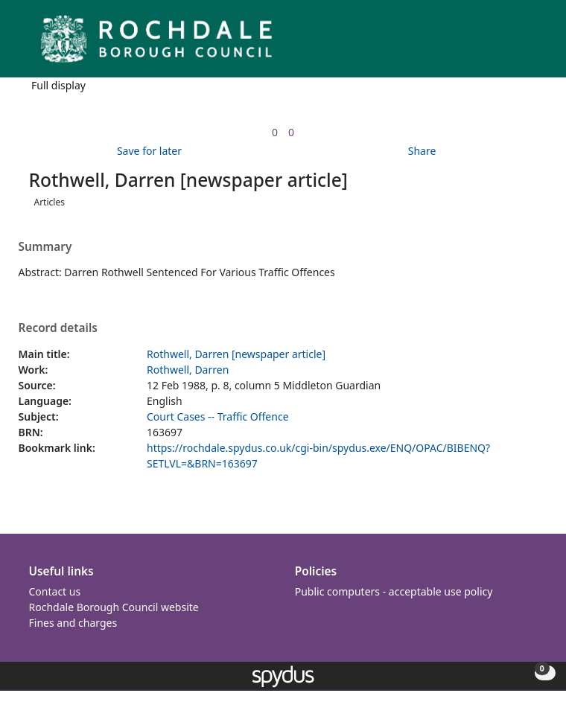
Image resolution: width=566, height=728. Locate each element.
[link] (275, 132)
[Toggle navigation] (532, 44)
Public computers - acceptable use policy (394, 591)
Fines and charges (73, 623)
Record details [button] (58, 328)
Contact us (55, 591)
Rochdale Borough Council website (114, 607)
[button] (514, 44)
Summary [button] (45, 247)
